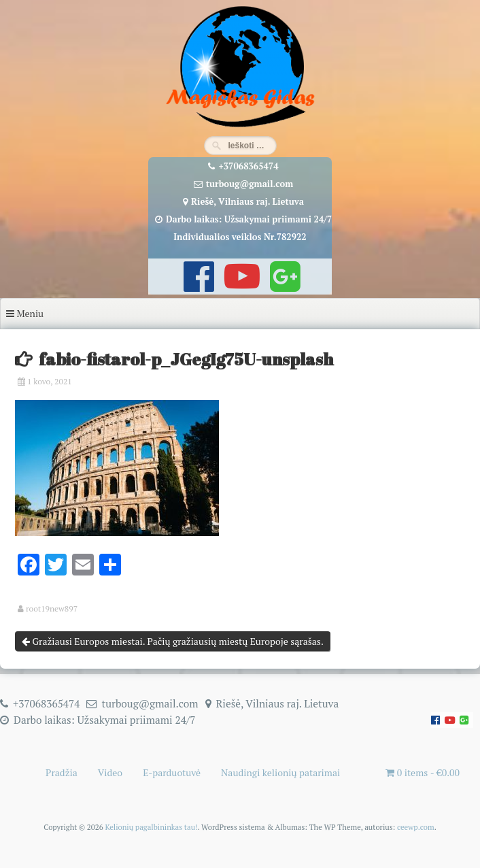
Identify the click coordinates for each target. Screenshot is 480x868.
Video (110, 772)
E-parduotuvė (172, 772)
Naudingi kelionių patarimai (280, 772)
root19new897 (52, 609)
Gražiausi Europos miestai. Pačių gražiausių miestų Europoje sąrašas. (173, 641)
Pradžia (62, 772)
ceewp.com (416, 827)
